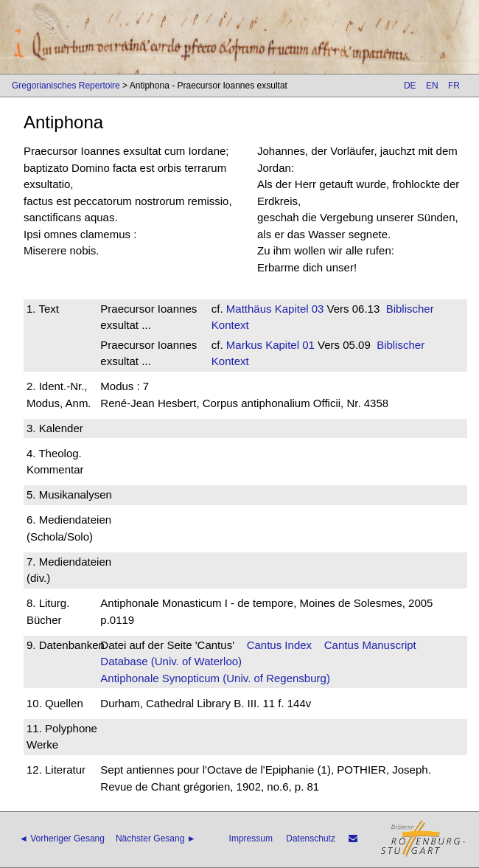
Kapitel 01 (289, 345)
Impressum (251, 839)
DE (410, 86)
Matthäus (249, 309)
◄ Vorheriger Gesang (62, 839)
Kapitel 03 (298, 309)
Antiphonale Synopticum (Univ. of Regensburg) (215, 678)
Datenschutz (311, 839)
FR (454, 86)
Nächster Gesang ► (156, 839)
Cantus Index (279, 645)
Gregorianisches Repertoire (66, 86)
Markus (244, 345)
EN (432, 86)
